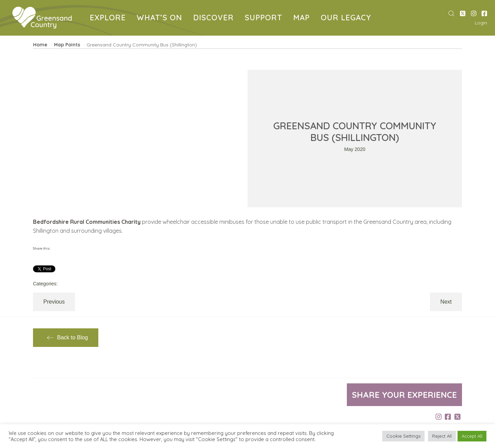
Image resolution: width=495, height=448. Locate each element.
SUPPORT (265, 18)
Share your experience (404, 395)
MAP (303, 18)
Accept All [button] (472, 436)
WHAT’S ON (161, 18)
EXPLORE (109, 18)
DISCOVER (215, 18)
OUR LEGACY (347, 18)
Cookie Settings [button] (403, 436)
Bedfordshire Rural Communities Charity (87, 222)
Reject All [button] (442, 436)
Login (481, 23)
